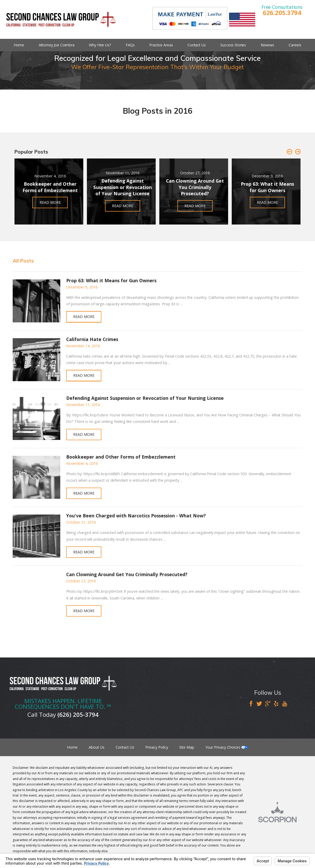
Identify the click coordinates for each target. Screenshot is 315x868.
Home (19, 45)
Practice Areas (161, 45)
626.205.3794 (282, 13)
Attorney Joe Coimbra (57, 45)
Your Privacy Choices (227, 747)
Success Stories (233, 45)
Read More (84, 317)
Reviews (267, 45)
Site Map (187, 747)
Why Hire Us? (100, 45)
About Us (97, 747)
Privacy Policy (157, 747)
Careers (295, 45)
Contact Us (197, 45)
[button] (290, 152)
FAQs (130, 45)
